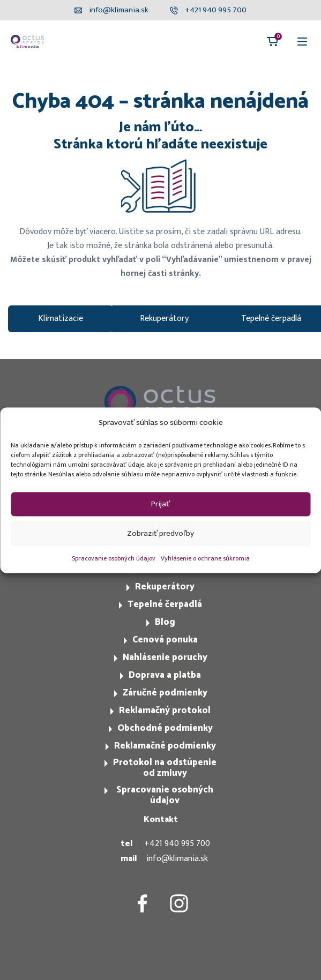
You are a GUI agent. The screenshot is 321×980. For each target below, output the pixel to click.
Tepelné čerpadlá (165, 604)
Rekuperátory (164, 319)
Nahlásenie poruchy (165, 657)
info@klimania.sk (177, 859)
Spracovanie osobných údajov (114, 558)
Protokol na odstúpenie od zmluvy (165, 768)
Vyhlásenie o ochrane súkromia (205, 558)
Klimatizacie (61, 319)
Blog (165, 622)
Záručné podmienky (165, 693)
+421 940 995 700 (177, 844)
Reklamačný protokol (165, 710)
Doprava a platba (165, 675)
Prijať (160, 504)
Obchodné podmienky (165, 728)
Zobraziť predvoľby (160, 533)
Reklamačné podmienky (165, 746)
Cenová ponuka (165, 640)
